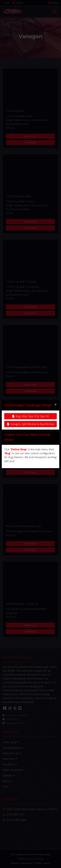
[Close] (56, 404)
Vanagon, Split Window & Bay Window (31, 424)
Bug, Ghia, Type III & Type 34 (31, 416)
